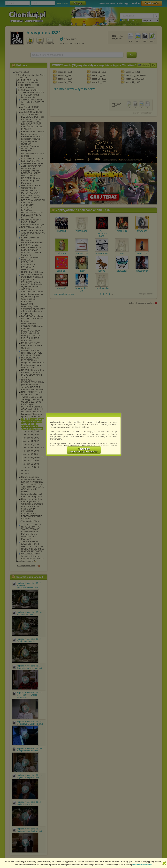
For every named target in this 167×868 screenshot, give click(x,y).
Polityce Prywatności (142, 865)
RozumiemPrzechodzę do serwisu (84, 450)
